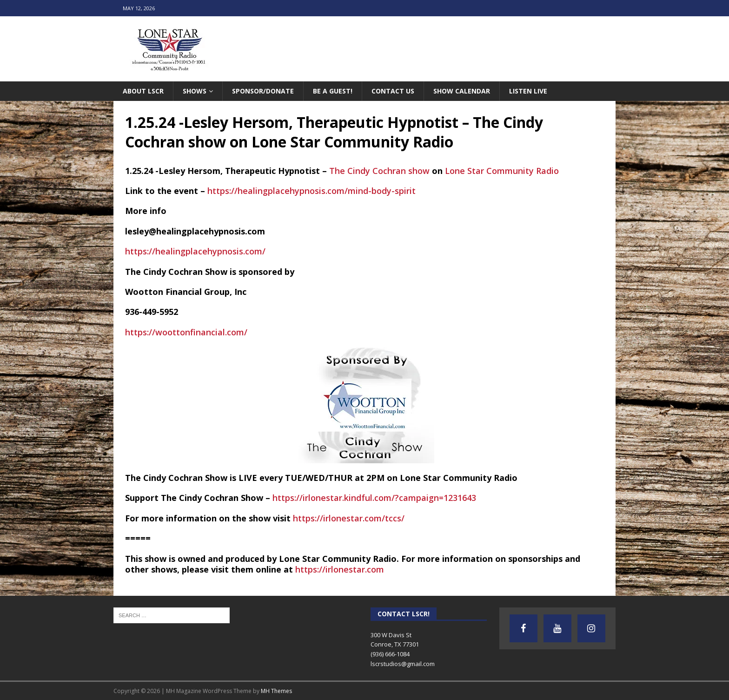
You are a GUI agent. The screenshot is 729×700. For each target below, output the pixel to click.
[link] (379, 171)
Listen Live (528, 91)
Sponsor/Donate (263, 91)
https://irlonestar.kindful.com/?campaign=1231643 (374, 498)
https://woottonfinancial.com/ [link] (186, 332)
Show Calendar (462, 91)
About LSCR (143, 91)
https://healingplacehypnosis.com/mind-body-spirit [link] (311, 191)
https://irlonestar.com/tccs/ (349, 518)
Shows (195, 91)
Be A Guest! (333, 91)
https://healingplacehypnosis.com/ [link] (195, 251)
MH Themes (276, 691)
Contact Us (393, 91)
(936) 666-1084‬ (390, 654)
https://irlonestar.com (340, 569)
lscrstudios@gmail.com (403, 664)
